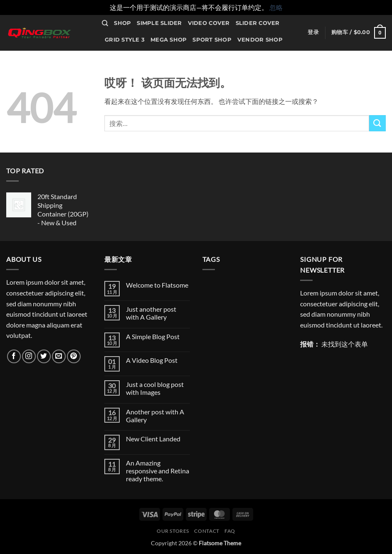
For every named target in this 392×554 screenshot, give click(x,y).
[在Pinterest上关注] (74, 356)
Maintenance (127, 73)
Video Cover (209, 23)
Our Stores (262, 57)
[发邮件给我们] (59, 356)
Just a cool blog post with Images (155, 388)
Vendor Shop (260, 40)
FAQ (230, 531)
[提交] (377, 123)
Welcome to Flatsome (157, 285)
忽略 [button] (276, 7)
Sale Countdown (134, 57)
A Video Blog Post (152, 360)
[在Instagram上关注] (29, 356)
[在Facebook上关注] (14, 356)
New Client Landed (153, 439)
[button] (313, 32)
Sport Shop (212, 40)
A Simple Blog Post (153, 336)
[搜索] (105, 23)
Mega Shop (169, 40)
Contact (223, 57)
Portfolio (186, 57)
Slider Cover (258, 23)
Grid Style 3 (125, 40)
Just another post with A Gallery (151, 313)
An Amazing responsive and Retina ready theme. (158, 471)
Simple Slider (159, 23)
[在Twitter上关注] (44, 356)
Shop (122, 23)
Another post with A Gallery (155, 416)
